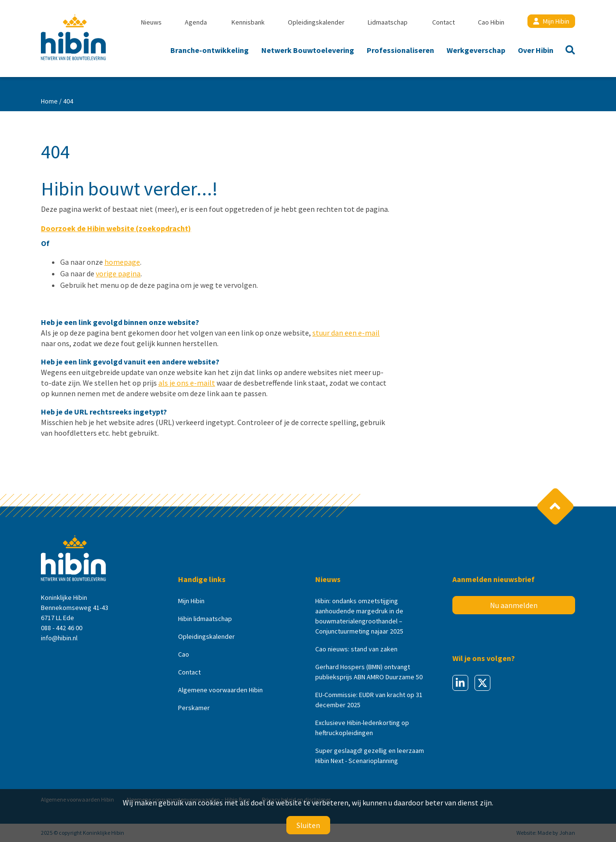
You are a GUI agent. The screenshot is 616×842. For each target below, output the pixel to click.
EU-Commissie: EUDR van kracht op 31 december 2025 (369, 700)
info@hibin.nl (59, 638)
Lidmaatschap (388, 22)
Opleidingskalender (316, 22)
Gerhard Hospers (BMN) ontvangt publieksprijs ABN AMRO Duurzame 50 (369, 672)
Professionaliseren (400, 50)
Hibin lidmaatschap (205, 619)
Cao (184, 654)
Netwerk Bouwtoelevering (308, 50)
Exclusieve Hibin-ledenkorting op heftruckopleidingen (362, 728)
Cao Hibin (491, 22)
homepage (122, 262)
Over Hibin (536, 50)
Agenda (196, 22)
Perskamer (194, 708)
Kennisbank (248, 22)
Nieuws (151, 22)
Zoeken (567, 51)
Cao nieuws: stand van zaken (356, 649)
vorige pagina (118, 273)
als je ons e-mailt (187, 383)
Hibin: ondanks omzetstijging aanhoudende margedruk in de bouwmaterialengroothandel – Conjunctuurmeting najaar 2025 (359, 616)
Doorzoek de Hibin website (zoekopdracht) (116, 228)
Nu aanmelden (514, 605)
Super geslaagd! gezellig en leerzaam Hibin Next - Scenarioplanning (370, 756)
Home (49, 101)
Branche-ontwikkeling (210, 50)
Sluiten (308, 825)
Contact (443, 22)
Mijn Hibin (551, 21)
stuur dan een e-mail (346, 333)
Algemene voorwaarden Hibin (220, 690)
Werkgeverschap (476, 50)
